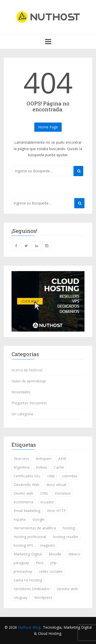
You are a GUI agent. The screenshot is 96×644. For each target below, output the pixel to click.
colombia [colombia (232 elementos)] (69, 476)
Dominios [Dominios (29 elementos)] (63, 493)
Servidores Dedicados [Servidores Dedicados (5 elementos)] (32, 589)
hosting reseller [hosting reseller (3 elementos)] (66, 537)
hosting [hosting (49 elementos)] (69, 528)
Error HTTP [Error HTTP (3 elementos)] (56, 511)
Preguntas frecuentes (29, 403)
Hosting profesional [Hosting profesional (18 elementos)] (30, 537)
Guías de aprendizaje (29, 381)
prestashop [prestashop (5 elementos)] (23, 571)
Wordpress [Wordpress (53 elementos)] (43, 597)
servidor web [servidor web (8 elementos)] (67, 589)
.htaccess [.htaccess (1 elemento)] (21, 459)
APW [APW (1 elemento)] (62, 459)
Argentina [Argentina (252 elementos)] (22, 467)
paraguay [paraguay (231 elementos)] (21, 563)
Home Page (48, 127)
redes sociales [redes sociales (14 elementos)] (51, 571)
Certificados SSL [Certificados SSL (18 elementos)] (27, 476)
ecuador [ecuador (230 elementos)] (47, 502)
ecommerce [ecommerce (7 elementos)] (24, 502)
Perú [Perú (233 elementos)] (40, 563)
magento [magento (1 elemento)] (48, 545)
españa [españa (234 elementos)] (20, 519)
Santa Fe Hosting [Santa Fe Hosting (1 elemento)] (28, 580)
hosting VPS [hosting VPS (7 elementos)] (23, 545)
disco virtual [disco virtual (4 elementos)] (56, 485)
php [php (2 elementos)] (54, 563)
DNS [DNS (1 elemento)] (44, 493)
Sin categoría (22, 414)
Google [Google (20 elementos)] (39, 519)
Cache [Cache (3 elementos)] (59, 467)
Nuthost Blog (29, 627)
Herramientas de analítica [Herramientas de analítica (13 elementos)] (35, 528)
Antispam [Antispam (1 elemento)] (44, 459)
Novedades (21, 392)
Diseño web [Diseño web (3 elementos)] (23, 493)
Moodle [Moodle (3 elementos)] (55, 554)
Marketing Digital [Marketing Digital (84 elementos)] (28, 554)
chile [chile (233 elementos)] (51, 476)
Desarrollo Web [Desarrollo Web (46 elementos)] (26, 485)
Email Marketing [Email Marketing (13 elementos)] (27, 511)
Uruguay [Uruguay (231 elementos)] (20, 597)
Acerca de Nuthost (27, 370)
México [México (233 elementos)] (74, 554)
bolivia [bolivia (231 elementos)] (42, 467)
